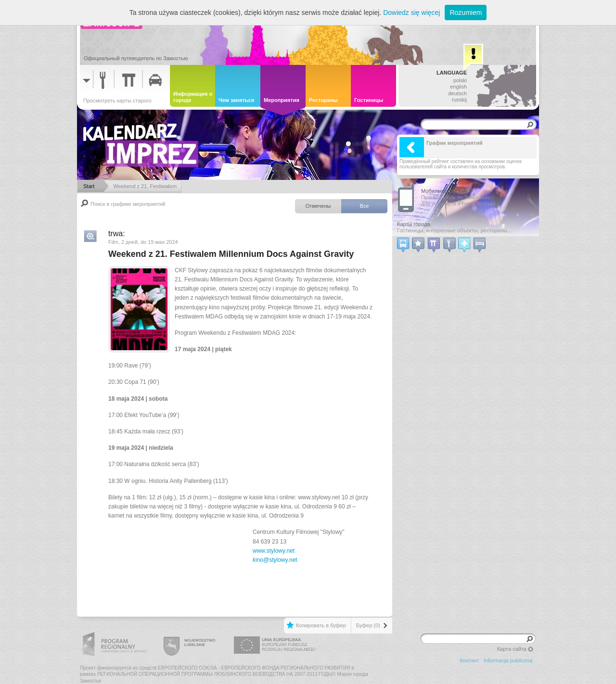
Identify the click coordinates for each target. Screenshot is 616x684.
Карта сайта (512, 649)
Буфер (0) (368, 625)
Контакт (470, 660)
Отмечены (318, 206)
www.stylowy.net (274, 551)
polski (460, 80)
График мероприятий (441, 147)
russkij (459, 100)
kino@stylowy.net (275, 560)
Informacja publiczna (508, 660)
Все (365, 206)
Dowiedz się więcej (411, 13)
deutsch (457, 93)
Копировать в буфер (321, 625)
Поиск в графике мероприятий (128, 204)
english (458, 87)
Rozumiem (466, 13)
